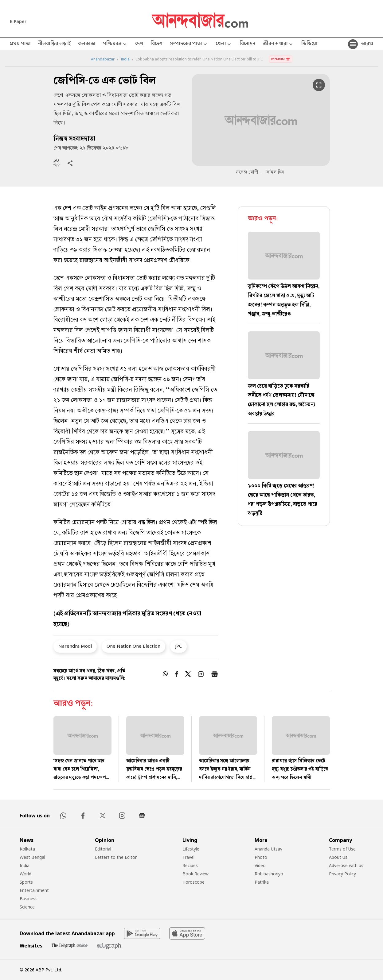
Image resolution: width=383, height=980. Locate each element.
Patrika (262, 882)
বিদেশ (156, 44)
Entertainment (34, 890)
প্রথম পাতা (20, 44)
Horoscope (193, 882)
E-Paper (18, 21)
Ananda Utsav (268, 849)
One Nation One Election (133, 646)
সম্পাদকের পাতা (189, 44)
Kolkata (27, 849)
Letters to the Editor (116, 857)
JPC (178, 646)
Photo (261, 857)
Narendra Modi (75, 646)
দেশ (139, 44)
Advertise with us (346, 865)
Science (27, 907)
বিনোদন (247, 44)
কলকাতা (87, 44)
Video (260, 865)
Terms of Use (342, 849)
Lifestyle (191, 849)
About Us (338, 857)
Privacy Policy (342, 874)
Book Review (195, 874)
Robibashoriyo (269, 874)
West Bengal (32, 857)
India (125, 59)
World (25, 874)
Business (29, 899)
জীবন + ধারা (278, 44)
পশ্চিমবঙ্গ (115, 44)
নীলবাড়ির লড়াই (54, 44)
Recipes (190, 865)
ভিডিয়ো (309, 44)
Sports (26, 882)
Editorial (103, 849)
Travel (188, 857)
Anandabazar (103, 59)
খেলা (224, 44)
